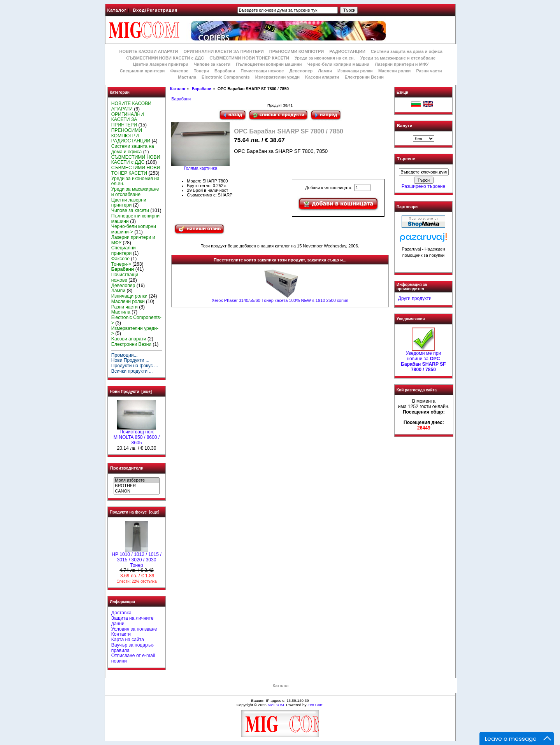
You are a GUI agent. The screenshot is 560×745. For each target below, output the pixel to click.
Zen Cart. (315, 705)
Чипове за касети (212, 64)
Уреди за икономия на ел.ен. (325, 58)
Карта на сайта (128, 640)
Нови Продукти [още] (131, 392)
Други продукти (415, 298)
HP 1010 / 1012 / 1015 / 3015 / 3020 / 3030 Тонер (137, 558)
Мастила (187, 77)
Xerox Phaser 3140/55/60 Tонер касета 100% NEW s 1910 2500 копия (280, 300)
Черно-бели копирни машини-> (134, 229)
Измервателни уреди (277, 77)
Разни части (429, 71)
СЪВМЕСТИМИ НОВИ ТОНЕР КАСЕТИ (249, 58)
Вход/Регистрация (155, 10)
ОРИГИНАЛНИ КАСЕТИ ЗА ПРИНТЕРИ (224, 51)
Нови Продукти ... (130, 360)
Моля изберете (136, 480)
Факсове (179, 71)
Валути (405, 126)
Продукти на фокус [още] (134, 512)
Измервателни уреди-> (135, 331)
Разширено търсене (423, 186)
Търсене (406, 159)
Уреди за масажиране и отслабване (398, 58)
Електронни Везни (364, 77)
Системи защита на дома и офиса (407, 51)
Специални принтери (142, 71)
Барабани (202, 89)
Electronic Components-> (136, 320)
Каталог (117, 10)
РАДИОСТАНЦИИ (347, 51)
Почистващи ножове (262, 71)
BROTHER (136, 486)
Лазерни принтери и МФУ (402, 64)
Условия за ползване (134, 629)
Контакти (121, 634)
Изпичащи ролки (355, 71)
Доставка (121, 613)
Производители (127, 468)
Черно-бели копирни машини (338, 64)
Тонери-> (121, 264)
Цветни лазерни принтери (161, 64)
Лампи (325, 71)
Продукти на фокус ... (135, 366)
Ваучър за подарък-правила (133, 648)
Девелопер (301, 71)
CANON (136, 491)
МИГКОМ (276, 705)
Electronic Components (226, 77)
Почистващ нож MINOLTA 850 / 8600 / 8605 (137, 435)
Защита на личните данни (133, 621)
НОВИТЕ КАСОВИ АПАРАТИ (148, 51)
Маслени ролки (394, 71)
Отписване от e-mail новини (133, 658)
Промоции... (125, 355)
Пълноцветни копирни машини (269, 64)
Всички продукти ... (132, 371)
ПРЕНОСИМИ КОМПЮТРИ (297, 51)
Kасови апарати (322, 77)
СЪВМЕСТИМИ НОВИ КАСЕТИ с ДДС (165, 58)
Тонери (201, 71)
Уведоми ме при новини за (423, 359)
